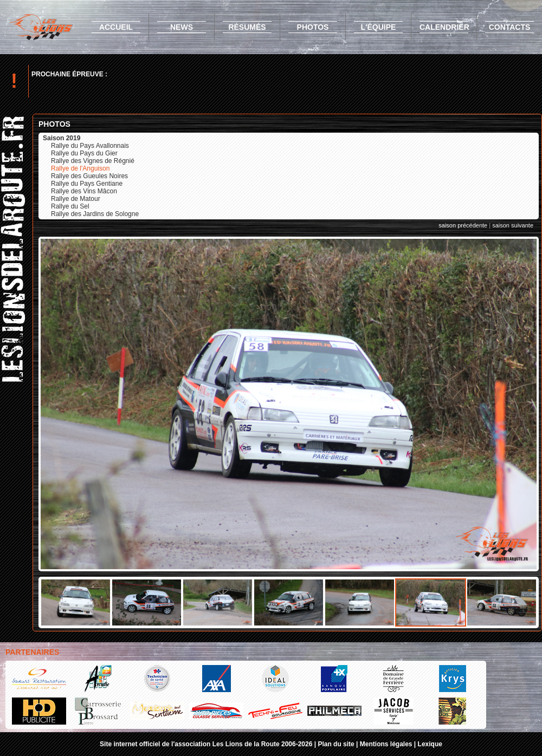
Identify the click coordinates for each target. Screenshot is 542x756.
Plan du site (336, 744)
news (182, 27)
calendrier (444, 27)
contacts (510, 27)
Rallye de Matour (76, 199)
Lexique (430, 744)
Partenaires (32, 652)
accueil (116, 27)
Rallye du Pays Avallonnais (90, 146)
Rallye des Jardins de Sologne (95, 214)
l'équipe (379, 27)
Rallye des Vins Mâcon (84, 191)
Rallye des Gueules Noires (89, 176)
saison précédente (463, 225)
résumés (247, 27)
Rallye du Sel (70, 206)
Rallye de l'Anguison (80, 168)
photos (313, 27)
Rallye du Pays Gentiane (87, 184)
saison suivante (513, 225)
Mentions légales (386, 744)
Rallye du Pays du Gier (84, 153)
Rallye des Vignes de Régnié (93, 161)
